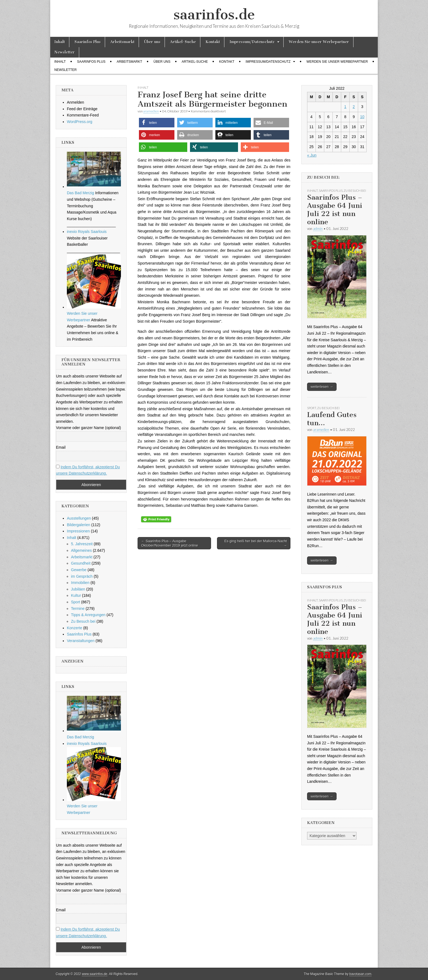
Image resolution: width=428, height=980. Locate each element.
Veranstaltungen (81, 641)
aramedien (151, 111)
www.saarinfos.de (95, 974)
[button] (157, 123)
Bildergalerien (79, 525)
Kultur (76, 595)
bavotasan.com (360, 974)
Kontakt (213, 42)
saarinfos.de (214, 15)
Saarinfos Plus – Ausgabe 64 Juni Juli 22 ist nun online (335, 210)
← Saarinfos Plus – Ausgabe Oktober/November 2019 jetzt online (170, 543)
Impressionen (78, 531)
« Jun (312, 155)
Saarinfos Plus (88, 42)
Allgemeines (81, 550)
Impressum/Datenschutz (252, 42)
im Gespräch (82, 576)
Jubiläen (78, 589)
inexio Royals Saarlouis (87, 232)
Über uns (152, 42)
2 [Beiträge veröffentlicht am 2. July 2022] (354, 107)
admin (318, 229)
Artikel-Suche (183, 42)
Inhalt (60, 42)
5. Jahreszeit (82, 544)
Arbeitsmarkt (122, 42)
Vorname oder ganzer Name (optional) (88, 428)
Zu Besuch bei (83, 621)
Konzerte (75, 628)
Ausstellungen (79, 518)
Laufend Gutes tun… (332, 419)
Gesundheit (81, 563)
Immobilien (80, 583)
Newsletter (65, 52)
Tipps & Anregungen (88, 615)
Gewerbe (79, 570)
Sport (75, 602)
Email (61, 447)
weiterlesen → (322, 387)
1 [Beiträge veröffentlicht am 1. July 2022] (345, 107)
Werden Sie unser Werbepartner (319, 42)
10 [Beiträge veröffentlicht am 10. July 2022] (362, 117)
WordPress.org (80, 122)
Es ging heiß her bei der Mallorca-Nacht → (256, 543)
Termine (78, 609)
